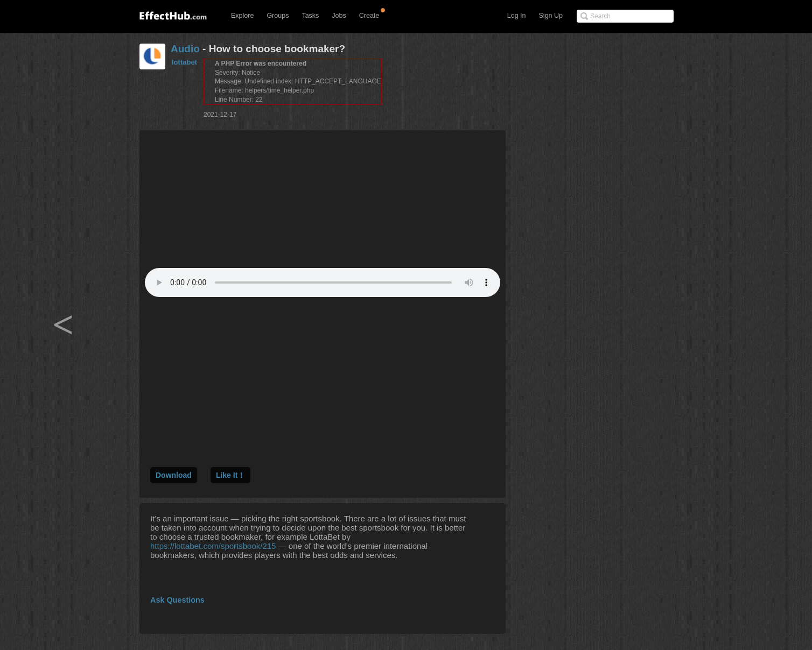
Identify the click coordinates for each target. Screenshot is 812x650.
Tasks (310, 16)
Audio (185, 49)
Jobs (339, 16)
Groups (278, 16)
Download (174, 475)
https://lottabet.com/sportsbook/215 (213, 546)
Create (369, 16)
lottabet (184, 62)
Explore (242, 16)
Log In (517, 16)
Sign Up (551, 16)
